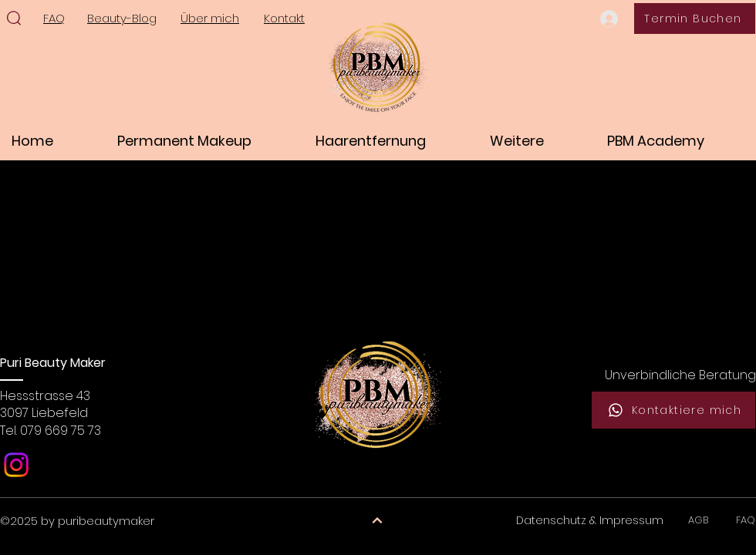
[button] (205, 141)
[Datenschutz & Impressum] (589, 521)
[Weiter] (377, 521)
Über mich (210, 18)
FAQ (746, 520)
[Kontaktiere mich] (673, 410)
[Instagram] (16, 465)
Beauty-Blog (122, 18)
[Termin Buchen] (695, 18)
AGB (701, 520)
